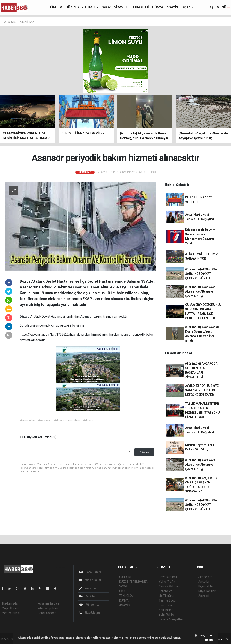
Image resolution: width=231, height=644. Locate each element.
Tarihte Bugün (168, 600)
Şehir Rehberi (168, 615)
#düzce (88, 420)
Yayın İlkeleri (10, 608)
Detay (200, 636)
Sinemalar (165, 605)
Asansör (87, 317)
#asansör (45, 420)
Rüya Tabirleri (207, 591)
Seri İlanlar (166, 610)
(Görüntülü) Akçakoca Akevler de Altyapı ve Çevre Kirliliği (200, 291)
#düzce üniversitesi (67, 420)
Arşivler (88, 596)
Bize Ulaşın (90, 613)
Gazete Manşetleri (171, 619)
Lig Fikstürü (166, 596)
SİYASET (121, 7)
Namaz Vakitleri (169, 586)
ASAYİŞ (172, 7)
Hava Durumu (168, 577)
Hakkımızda (10, 603)
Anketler (204, 582)
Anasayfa (10, 22)
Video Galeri (91, 580)
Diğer (186, 7)
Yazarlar (88, 588)
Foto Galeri (90, 572)
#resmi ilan (28, 420)
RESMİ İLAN (27, 22)
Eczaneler (165, 591)
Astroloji (204, 596)
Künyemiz (89, 605)
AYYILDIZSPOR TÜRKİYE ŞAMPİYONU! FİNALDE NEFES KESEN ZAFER (202, 390)
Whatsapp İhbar (48, 608)
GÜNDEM (55, 7)
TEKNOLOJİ (140, 7)
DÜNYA (158, 7)
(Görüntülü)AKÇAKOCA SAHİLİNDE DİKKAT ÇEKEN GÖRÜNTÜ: (201, 274)
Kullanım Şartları (48, 603)
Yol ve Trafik (167, 582)
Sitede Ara (205, 577)
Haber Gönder (47, 613)
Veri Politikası (11, 613)
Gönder (144, 452)
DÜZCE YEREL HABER (82, 7)
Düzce (25, 317)
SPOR (106, 7)
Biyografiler (206, 586)
